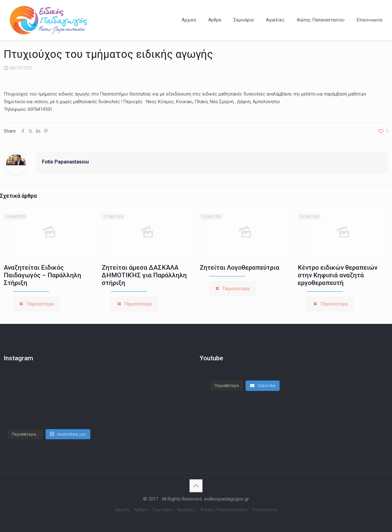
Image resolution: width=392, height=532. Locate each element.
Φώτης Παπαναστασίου (224, 510)
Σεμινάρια (162, 510)
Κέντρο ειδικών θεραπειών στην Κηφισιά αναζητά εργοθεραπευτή (337, 275)
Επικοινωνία (265, 510)
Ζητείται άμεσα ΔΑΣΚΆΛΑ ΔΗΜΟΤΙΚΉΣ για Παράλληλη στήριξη (144, 275)
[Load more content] (227, 386)
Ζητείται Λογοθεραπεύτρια (239, 268)
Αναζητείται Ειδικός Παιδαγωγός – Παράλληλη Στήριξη (42, 275)
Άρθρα (141, 510)
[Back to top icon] (196, 486)
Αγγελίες (186, 510)
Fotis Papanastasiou (65, 162)
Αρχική (122, 510)
